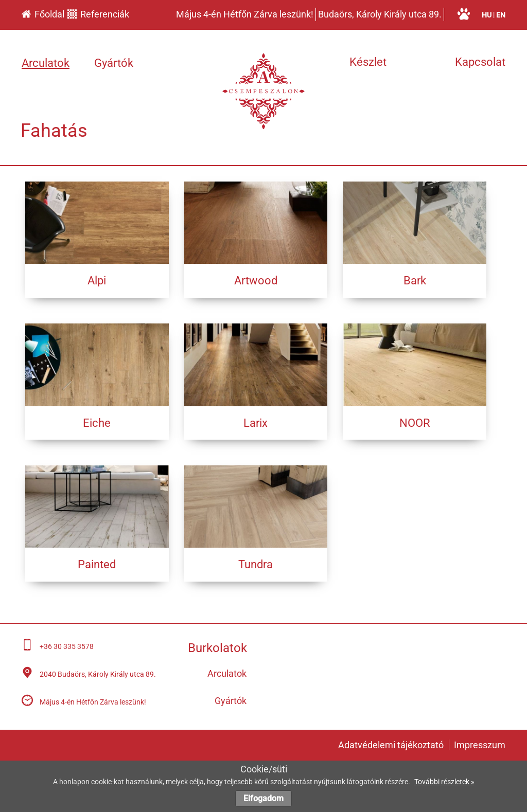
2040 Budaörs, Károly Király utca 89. (98, 674)
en (501, 15)
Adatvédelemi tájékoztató (391, 745)
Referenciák (98, 14)
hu (487, 15)
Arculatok (46, 63)
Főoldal (43, 14)
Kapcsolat (480, 62)
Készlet (368, 62)
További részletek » (444, 782)
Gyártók (114, 63)
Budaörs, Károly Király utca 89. (380, 14)
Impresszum (480, 745)
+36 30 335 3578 (67, 646)
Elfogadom (263, 798)
